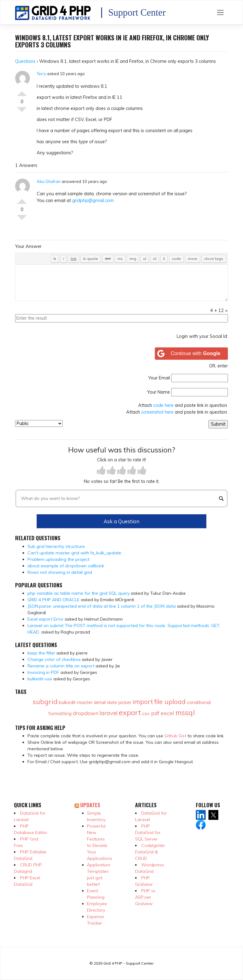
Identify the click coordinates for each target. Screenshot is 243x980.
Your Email (159, 378)
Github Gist (175, 736)
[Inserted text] (120, 259)
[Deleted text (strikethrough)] (108, 259)
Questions (25, 61)
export (130, 712)
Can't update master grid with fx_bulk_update (74, 553)
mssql (185, 713)
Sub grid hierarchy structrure (56, 546)
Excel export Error (45, 619)
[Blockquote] (91, 259)
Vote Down (22, 112)
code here (163, 405)
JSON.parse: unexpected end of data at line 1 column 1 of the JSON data (102, 606)
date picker (119, 702)
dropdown (86, 713)
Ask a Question (121, 521)
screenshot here (157, 412)
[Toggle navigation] (220, 12)
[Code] (176, 259)
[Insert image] (133, 259)
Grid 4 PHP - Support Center (128, 963)
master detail (91, 702)
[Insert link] (74, 259)
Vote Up (22, 91)
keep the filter (41, 653)
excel (167, 713)
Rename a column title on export (61, 666)
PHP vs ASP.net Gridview (145, 897)
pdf (155, 713)
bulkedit (67, 702)
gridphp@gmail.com (93, 200)
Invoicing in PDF (43, 672)
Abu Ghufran (49, 181)
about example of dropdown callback (66, 566)
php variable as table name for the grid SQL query (78, 593)
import (143, 702)
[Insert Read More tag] (193, 259)
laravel (109, 713)
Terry (41, 74)
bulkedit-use (40, 679)
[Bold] (55, 259)
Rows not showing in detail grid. (60, 572)
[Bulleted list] (145, 259)
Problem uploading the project (58, 559)
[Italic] (63, 259)
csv (146, 713)
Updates (90, 805)
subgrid (45, 702)
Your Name (159, 392)
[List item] (164, 259)
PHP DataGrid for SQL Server (148, 832)
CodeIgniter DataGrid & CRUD (150, 852)
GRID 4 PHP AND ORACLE (54, 600)
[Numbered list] (155, 259)
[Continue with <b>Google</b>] (192, 354)
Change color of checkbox (54, 659)
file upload (170, 702)
